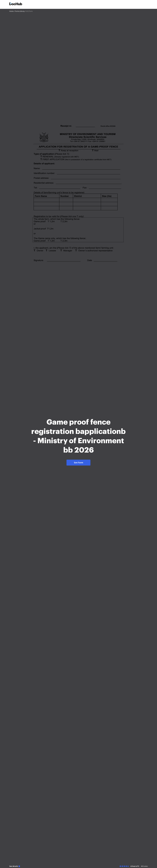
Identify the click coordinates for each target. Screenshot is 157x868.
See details (14, 866)
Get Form (79, 463)
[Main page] (16, 4)
